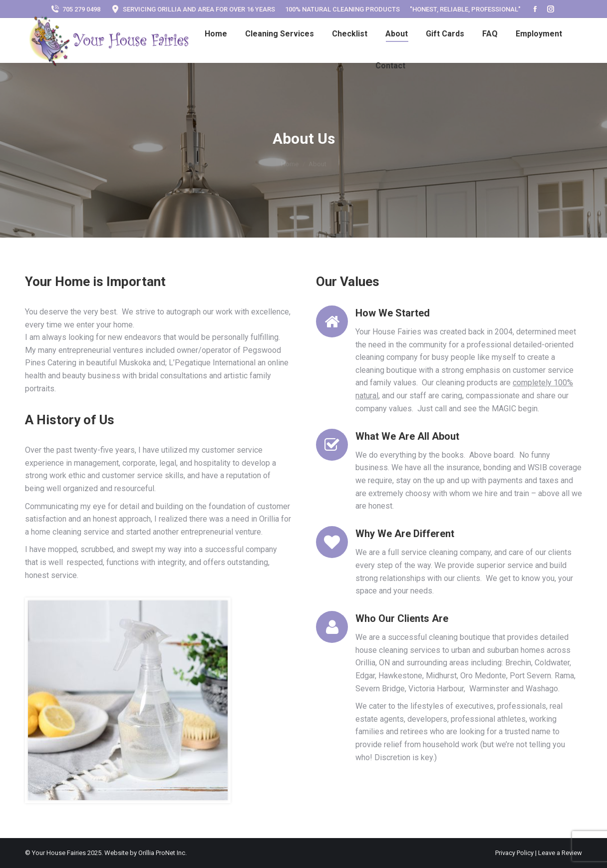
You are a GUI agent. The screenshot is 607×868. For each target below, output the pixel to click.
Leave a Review (560, 853)
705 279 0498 (75, 9)
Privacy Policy (515, 853)
